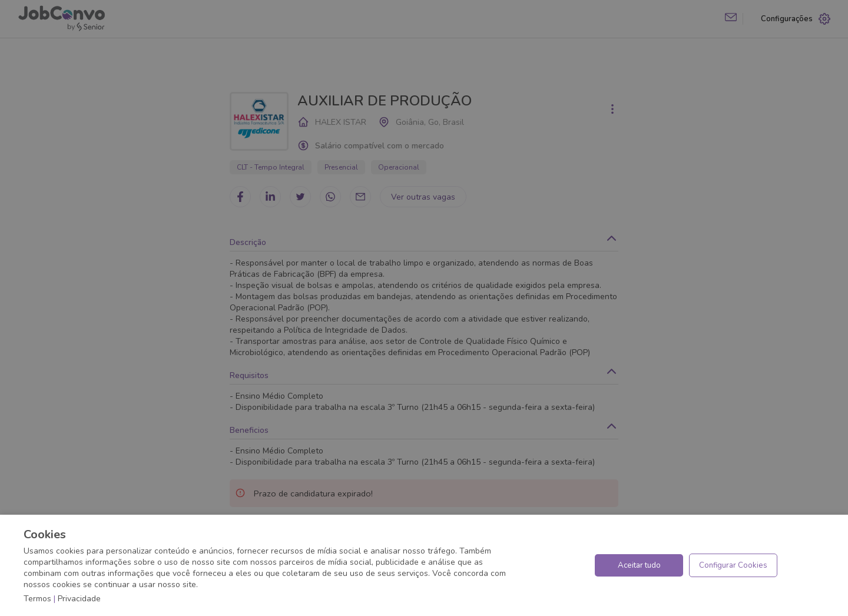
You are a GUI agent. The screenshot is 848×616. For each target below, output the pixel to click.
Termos (37, 599)
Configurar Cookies (733, 565)
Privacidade (79, 599)
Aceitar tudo (639, 565)
